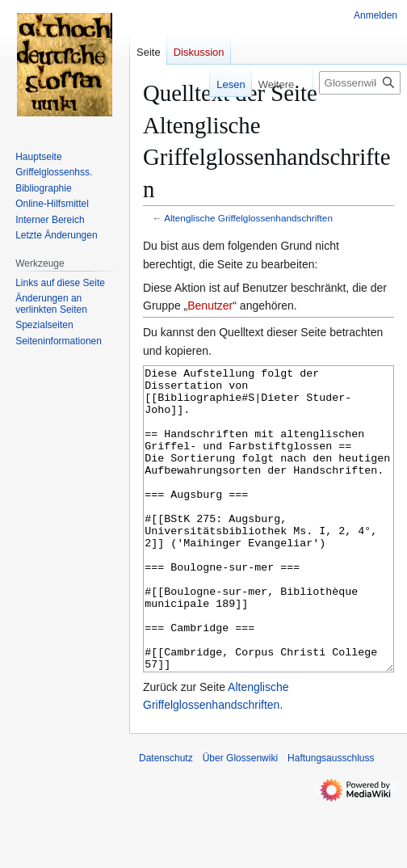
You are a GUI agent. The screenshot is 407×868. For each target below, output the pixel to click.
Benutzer (210, 305)
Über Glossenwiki (240, 819)
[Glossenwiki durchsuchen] (360, 83)
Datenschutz (166, 819)
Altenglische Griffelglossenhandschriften (248, 218)
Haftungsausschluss (331, 819)
